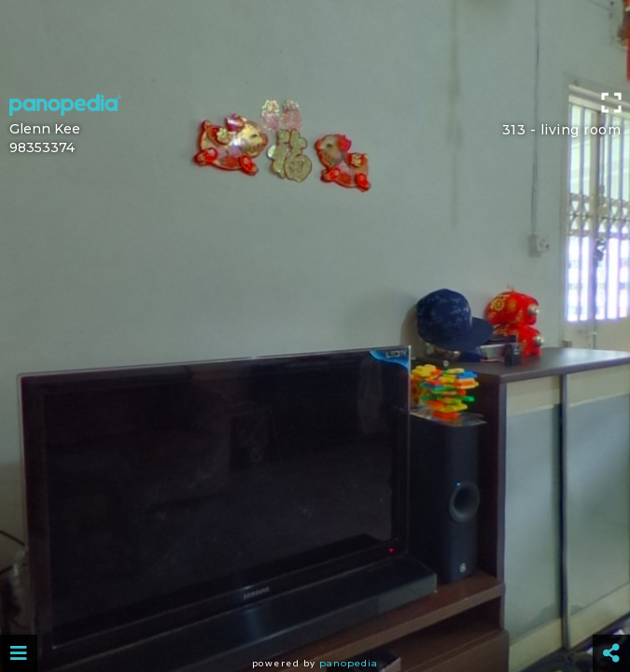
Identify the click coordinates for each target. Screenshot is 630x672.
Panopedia (349, 663)
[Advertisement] (315, 42)
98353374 (42, 147)
